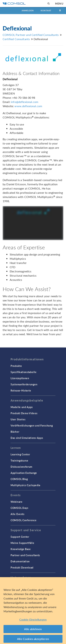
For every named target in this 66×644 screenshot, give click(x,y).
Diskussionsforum (21, 467)
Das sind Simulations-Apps (27, 438)
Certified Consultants (16, 39)
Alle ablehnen (33, 630)
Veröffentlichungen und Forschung (32, 425)
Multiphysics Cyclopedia (25, 485)
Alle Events (18, 514)
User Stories (18, 419)
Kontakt (46, 10)
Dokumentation (20, 561)
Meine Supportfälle (22, 543)
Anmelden (28, 10)
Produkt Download (22, 567)
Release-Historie (21, 390)
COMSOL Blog (19, 479)
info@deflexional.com (25, 102)
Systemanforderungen (24, 384)
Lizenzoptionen (20, 378)
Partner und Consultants (25, 555)
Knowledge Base (21, 549)
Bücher (15, 432)
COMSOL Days (19, 508)
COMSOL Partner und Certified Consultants (31, 35)
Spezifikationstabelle (24, 372)
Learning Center (20, 454)
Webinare (17, 502)
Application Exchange (24, 473)
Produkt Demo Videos (24, 413)
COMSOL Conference (24, 520)
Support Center (20, 537)
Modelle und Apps (22, 407)
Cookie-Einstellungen (33, 621)
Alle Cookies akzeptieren (33, 640)
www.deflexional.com (28, 106)
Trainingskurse (19, 460)
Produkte (16, 366)
